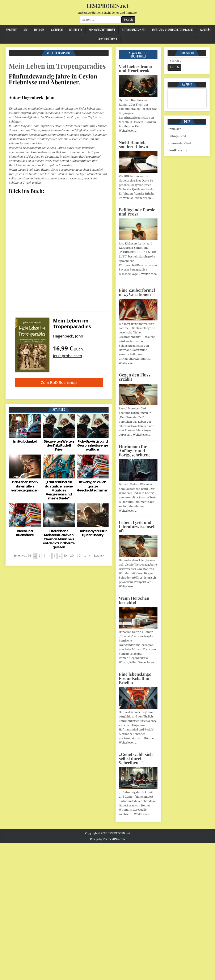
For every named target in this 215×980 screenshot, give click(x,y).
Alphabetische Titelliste (102, 30)
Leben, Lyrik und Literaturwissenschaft (137, 526)
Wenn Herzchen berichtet (134, 600)
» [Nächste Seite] (90, 556)
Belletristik (76, 30)
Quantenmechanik (107, 39)
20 (72, 556)
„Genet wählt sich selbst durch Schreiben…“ (136, 758)
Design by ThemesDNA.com (107, 839)
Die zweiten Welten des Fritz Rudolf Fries (59, 445)
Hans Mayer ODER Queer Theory (93, 533)
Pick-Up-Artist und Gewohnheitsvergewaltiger (93, 445)
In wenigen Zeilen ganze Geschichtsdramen (93, 486)
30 (79, 556)
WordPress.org (177, 150)
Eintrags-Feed (177, 136)
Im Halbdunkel (25, 441)
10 (65, 556)
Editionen (39, 30)
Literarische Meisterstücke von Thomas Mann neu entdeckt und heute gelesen (59, 539)
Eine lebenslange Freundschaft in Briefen (135, 678)
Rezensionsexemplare (134, 30)
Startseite (11, 30)
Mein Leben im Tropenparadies (57, 66)
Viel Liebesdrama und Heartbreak (135, 68)
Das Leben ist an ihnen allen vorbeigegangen (25, 486)
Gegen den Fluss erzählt (135, 377)
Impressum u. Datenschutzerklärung (173, 30)
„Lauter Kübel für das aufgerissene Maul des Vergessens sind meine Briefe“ (59, 490)
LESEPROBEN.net (107, 6)
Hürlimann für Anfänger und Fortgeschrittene (135, 450)
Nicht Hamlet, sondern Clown (133, 144)
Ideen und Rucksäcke (25, 533)
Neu (26, 30)
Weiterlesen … (128, 131)
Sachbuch (57, 30)
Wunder (205, 30)
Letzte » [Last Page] (99, 556)
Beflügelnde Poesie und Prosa (137, 212)
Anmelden (174, 129)
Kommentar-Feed (179, 143)
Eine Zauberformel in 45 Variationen (137, 292)
